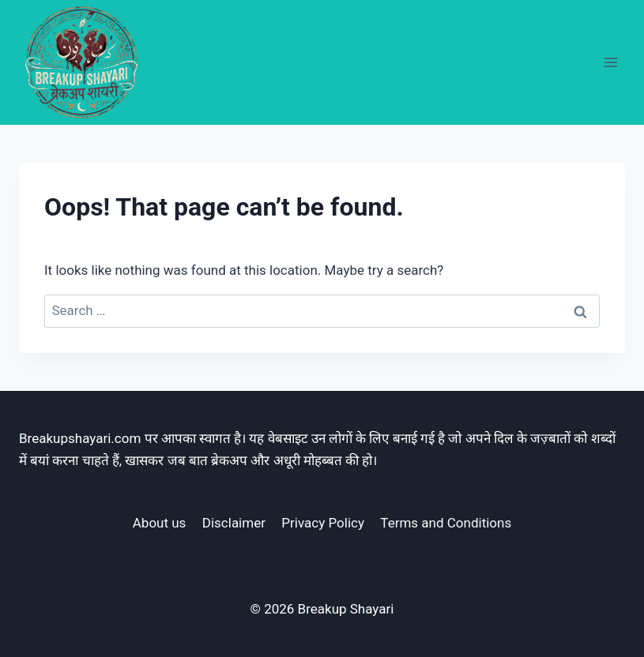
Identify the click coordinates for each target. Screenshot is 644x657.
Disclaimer (234, 523)
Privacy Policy (323, 523)
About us (160, 523)
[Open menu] (610, 62)
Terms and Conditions (446, 523)
